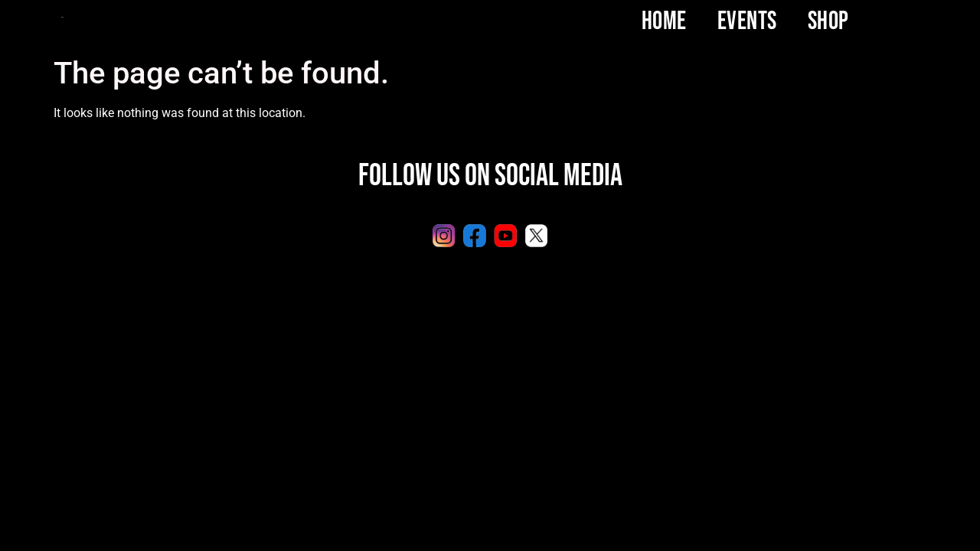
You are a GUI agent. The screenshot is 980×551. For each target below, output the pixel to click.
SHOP (828, 21)
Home (664, 21)
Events (747, 21)
